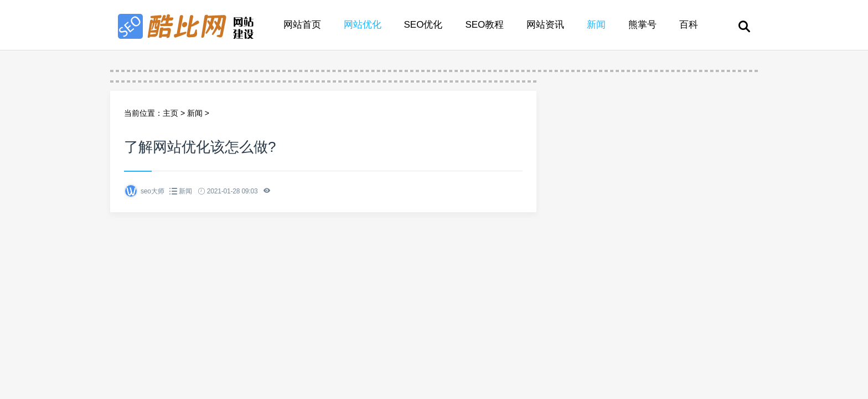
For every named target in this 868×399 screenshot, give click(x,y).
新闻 (596, 25)
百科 (689, 25)
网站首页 (302, 25)
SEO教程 (484, 25)
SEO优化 (423, 25)
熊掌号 (642, 25)
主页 (170, 113)
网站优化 (363, 25)
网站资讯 (545, 25)
